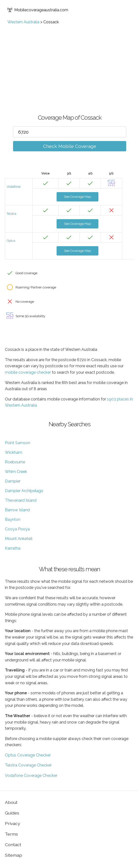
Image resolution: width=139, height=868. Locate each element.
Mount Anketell (19, 539)
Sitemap (14, 855)
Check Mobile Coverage (70, 146)
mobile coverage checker (28, 372)
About (11, 802)
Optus (11, 241)
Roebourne (15, 462)
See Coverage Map (77, 197)
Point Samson (18, 443)
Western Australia (23, 22)
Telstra (11, 214)
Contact (13, 845)
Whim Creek (16, 472)
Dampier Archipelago (24, 491)
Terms (11, 834)
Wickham (14, 452)
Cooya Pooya (17, 529)
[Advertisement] (69, 61)
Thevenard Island (21, 500)
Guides (12, 813)
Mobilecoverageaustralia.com (38, 10)
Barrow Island (17, 510)
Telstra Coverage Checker (28, 765)
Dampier (13, 481)
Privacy (13, 823)
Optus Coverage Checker (28, 755)
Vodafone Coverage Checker (31, 776)
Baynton (13, 519)
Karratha (13, 548)
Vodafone (14, 187)
